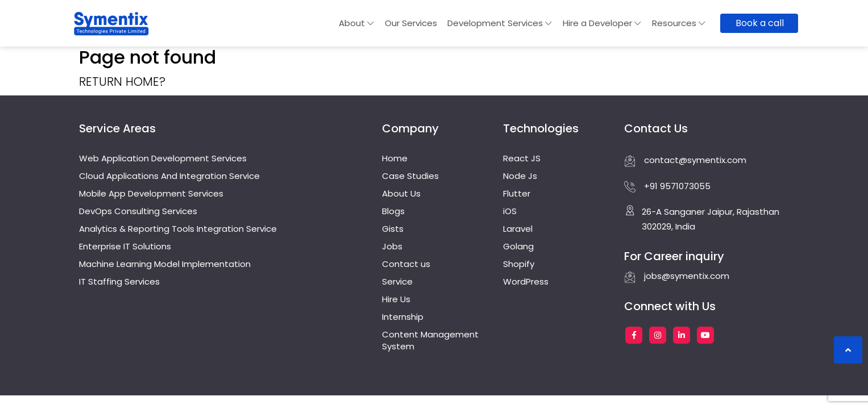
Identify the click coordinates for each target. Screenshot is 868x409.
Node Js (520, 176)
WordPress (526, 281)
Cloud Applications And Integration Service (169, 176)
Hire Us (396, 299)
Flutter (517, 193)
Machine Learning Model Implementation (165, 264)
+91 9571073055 (667, 186)
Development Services (500, 23)
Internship (403, 317)
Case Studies (410, 176)
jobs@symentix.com (677, 276)
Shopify (519, 264)
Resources (679, 23)
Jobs (392, 246)
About (357, 23)
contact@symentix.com (685, 160)
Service (397, 281)
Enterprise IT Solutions (125, 246)
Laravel (518, 229)
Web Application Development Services (163, 158)
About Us (401, 193)
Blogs (393, 211)
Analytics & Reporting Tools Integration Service (178, 229)
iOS (510, 211)
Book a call (760, 23)
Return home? (122, 82)
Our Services (411, 23)
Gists (393, 229)
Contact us (406, 264)
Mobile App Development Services (151, 193)
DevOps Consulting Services (138, 211)
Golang (518, 246)
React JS (522, 158)
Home (395, 158)
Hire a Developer (602, 23)
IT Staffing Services (119, 281)
